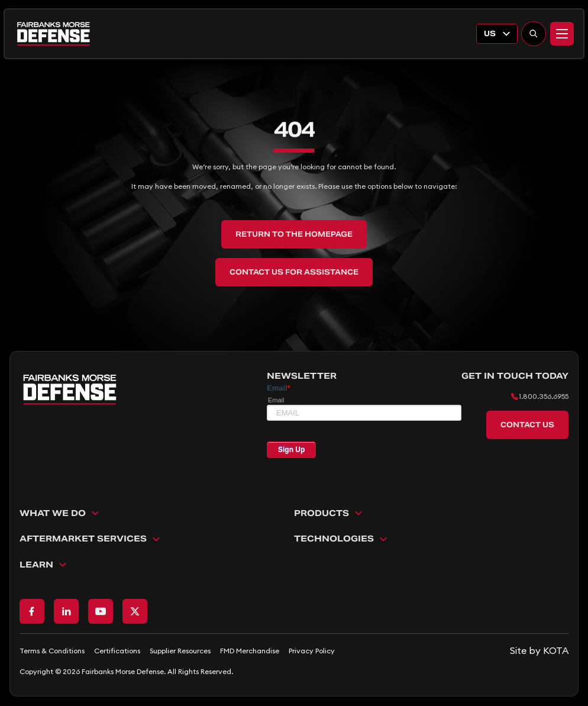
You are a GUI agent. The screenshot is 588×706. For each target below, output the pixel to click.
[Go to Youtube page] (101, 611)
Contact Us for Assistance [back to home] (294, 272)
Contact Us (527, 425)
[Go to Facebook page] (32, 611)
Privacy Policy (312, 651)
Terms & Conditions (52, 651)
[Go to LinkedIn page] (66, 611)
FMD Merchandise (250, 651)
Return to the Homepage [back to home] (294, 234)
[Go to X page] (135, 611)
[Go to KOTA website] (539, 650)
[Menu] (562, 34)
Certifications (117, 651)
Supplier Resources (180, 651)
